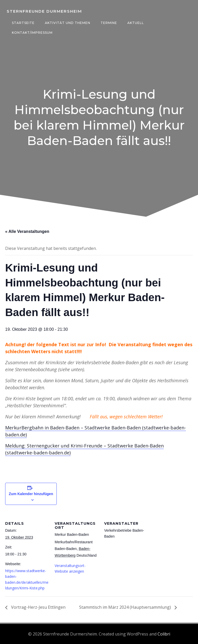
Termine (108, 23)
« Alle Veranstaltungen (27, 232)
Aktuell (135, 23)
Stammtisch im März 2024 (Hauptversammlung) (126, 608)
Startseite (23, 23)
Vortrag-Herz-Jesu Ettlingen (38, 608)
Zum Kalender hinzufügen (31, 494)
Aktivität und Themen (67, 23)
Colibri (164, 634)
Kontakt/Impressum (32, 33)
